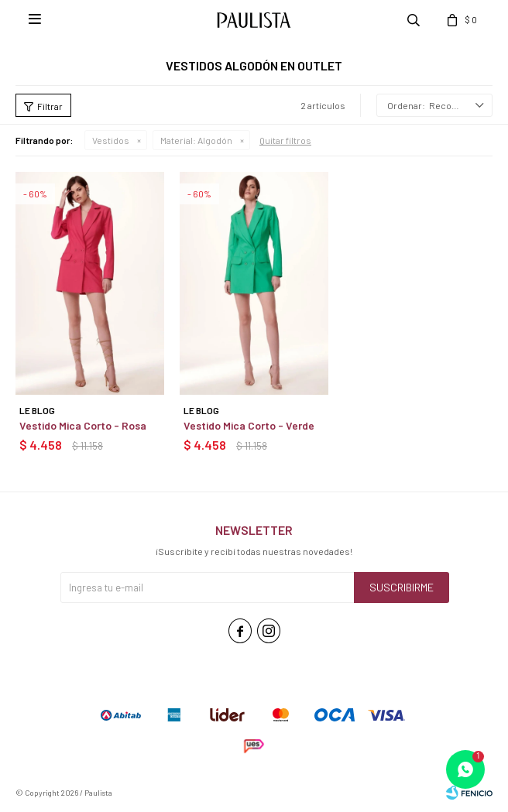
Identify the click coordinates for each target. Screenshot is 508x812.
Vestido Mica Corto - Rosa (83, 425)
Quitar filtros (285, 140)
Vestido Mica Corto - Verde (249, 425)
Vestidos (111, 140)
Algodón (196, 140)
